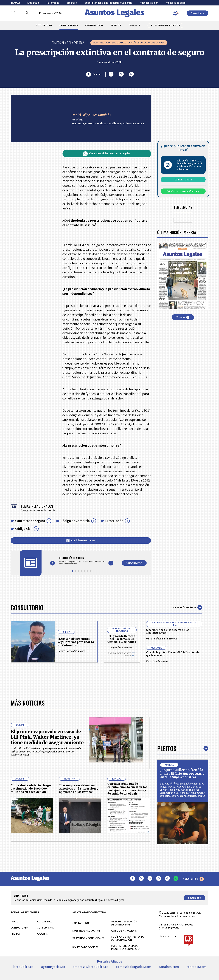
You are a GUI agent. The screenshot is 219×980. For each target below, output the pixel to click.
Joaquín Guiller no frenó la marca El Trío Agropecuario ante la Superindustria (182, 774)
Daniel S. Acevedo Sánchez (75, 651)
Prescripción (114, 521)
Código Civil (24, 529)
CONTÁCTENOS (81, 923)
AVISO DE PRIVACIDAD (124, 931)
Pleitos (167, 748)
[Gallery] (82, 561)
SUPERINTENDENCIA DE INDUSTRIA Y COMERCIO (125, 947)
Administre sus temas (81, 541)
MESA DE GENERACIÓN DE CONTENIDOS (124, 923)
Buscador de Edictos (165, 26)
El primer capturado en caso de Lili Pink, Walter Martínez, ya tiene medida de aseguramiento (47, 737)
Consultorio (27, 607)
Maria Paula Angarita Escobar (170, 639)
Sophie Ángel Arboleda (122, 648)
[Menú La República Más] (13, 13)
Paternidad (53, 3)
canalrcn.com (169, 967)
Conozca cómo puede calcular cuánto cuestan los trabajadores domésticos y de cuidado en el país (127, 789)
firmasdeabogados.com (134, 967)
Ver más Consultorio (188, 607)
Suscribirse (197, 13)
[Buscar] (27, 13)
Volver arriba (193, 879)
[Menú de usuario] (175, 13)
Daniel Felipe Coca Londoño (91, 115)
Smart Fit (72, 3)
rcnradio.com (196, 967)
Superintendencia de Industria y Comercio (109, 3)
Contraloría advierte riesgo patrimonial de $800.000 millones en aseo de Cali (31, 789)
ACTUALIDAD (44, 26)
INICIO (15, 922)
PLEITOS (116, 26)
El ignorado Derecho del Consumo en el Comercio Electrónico (122, 639)
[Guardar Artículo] (94, 74)
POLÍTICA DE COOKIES (85, 947)
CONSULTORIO (69, 26)
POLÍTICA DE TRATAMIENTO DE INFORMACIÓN (128, 938)
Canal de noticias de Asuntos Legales (107, 154)
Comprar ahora (183, 180)
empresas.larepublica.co (91, 967)
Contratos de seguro (30, 521)
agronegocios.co (53, 967)
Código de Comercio (75, 521)
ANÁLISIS (134, 26)
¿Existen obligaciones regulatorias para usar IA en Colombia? (76, 642)
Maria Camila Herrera (168, 661)
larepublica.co (23, 967)
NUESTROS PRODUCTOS (86, 931)
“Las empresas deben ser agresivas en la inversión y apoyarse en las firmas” (79, 789)
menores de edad (176, 3)
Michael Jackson (149, 3)
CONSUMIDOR (94, 26)
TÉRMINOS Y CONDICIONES (88, 938)
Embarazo (33, 3)
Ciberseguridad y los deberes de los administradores (168, 631)
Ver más (183, 317)
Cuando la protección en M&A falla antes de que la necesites (173, 654)
